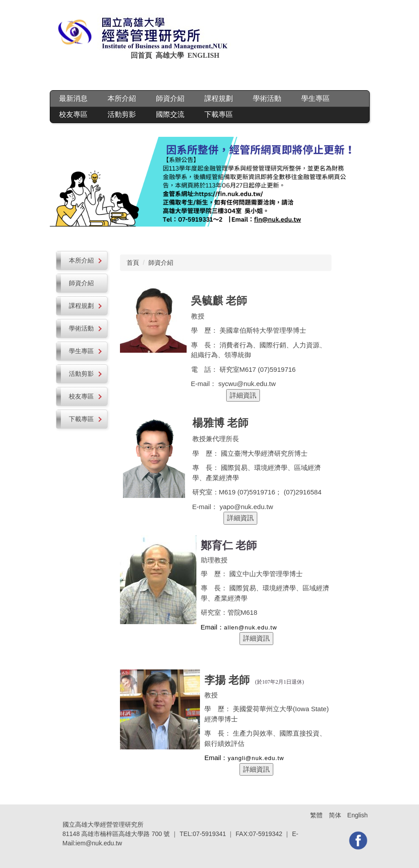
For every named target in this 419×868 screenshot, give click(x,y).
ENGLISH (204, 55)
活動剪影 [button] (85, 374)
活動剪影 (122, 114)
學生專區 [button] (315, 98)
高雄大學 (170, 55)
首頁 (133, 263)
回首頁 (142, 55)
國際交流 (170, 114)
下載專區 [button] (219, 114)
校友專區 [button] (73, 114)
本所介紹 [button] (122, 98)
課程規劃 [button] (219, 98)
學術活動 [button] (267, 98)
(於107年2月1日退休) (279, 682)
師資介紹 (170, 98)
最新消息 (73, 98)
